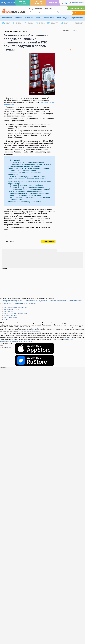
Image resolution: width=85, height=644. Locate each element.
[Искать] (59, 12)
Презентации (50, 18)
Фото (59, 18)
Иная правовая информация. (30, 331)
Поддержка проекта (11, 317)
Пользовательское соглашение (15, 307)
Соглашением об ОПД (25, 341)
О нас (6, 319)
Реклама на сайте (77, 8)
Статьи (39, 18)
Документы (7, 18)
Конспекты (18, 18)
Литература (30, 18)
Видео (66, 18)
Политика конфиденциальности (16, 313)
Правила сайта (10, 311)
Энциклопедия (77, 18)
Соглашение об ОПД (12, 309)
